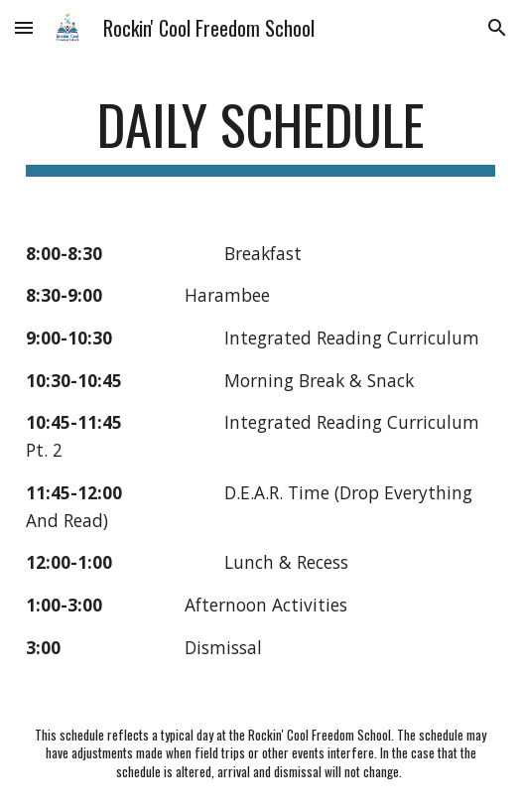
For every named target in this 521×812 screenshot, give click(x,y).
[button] (24, 27)
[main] (260, 134)
